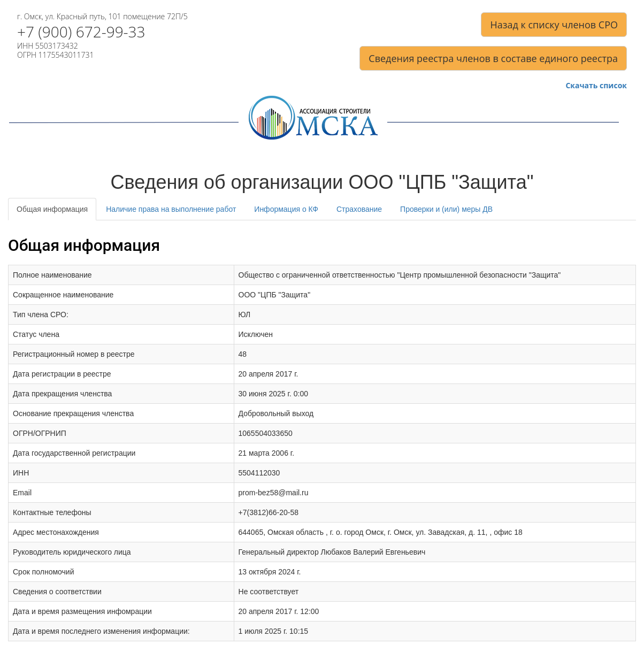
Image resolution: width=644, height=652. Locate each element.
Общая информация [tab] (52, 209)
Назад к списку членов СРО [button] (554, 25)
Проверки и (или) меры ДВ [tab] (446, 209)
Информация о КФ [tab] (286, 209)
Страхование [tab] (359, 209)
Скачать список (596, 86)
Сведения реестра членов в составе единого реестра (493, 58)
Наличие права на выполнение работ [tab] (171, 209)
